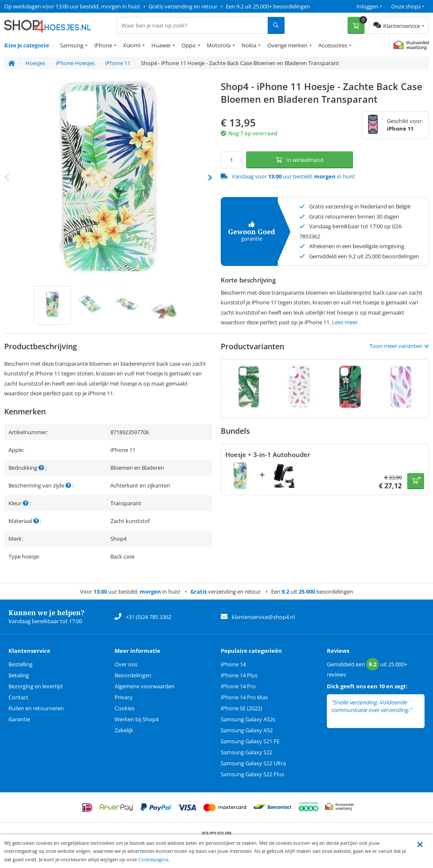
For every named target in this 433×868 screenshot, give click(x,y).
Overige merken (287, 45)
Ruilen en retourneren (36, 708)
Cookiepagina (153, 859)
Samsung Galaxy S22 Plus (252, 774)
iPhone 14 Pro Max (244, 697)
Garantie (19, 719)
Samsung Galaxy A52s (248, 719)
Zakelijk (124, 730)
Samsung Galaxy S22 (247, 752)
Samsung (72, 45)
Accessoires (333, 45)
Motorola (219, 45)
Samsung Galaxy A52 (247, 730)
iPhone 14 (233, 664)
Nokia (249, 45)
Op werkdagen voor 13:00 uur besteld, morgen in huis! (72, 6)
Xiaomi (132, 45)
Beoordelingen (133, 675)
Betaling (19, 675)
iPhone (103, 45)
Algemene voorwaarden (145, 686)
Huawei (161, 45)
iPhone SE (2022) (241, 708)
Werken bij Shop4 (137, 719)
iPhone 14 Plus (239, 675)
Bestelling (21, 664)
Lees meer (345, 322)
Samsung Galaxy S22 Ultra (253, 763)
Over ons (126, 664)
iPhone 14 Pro (238, 686)
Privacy (124, 697)
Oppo (189, 45)
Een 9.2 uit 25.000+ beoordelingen (268, 6)
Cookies (125, 708)
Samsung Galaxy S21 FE (250, 741)
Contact (18, 697)
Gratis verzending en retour (183, 6)
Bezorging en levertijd (36, 686)
